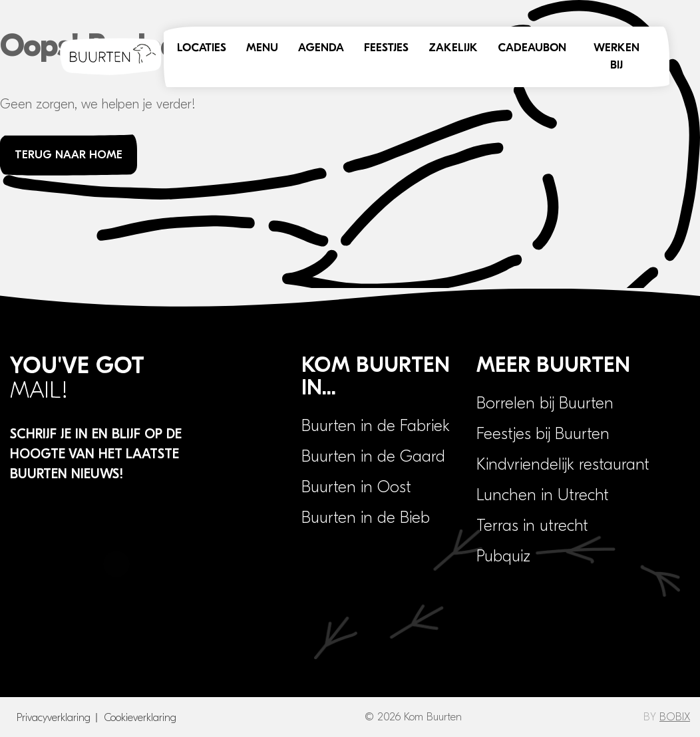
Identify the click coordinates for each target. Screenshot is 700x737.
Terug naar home (69, 155)
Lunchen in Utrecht (543, 495)
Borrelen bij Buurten (545, 403)
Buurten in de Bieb (366, 517)
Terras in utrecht (532, 525)
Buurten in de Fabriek (376, 426)
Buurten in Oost (356, 487)
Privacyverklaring (54, 718)
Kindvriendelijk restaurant (563, 464)
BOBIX (675, 717)
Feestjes (386, 48)
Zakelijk (453, 48)
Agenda (321, 48)
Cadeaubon (532, 48)
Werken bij (616, 57)
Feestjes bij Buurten (543, 434)
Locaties (202, 48)
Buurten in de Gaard (373, 456)
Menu (262, 48)
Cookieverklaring (140, 718)
